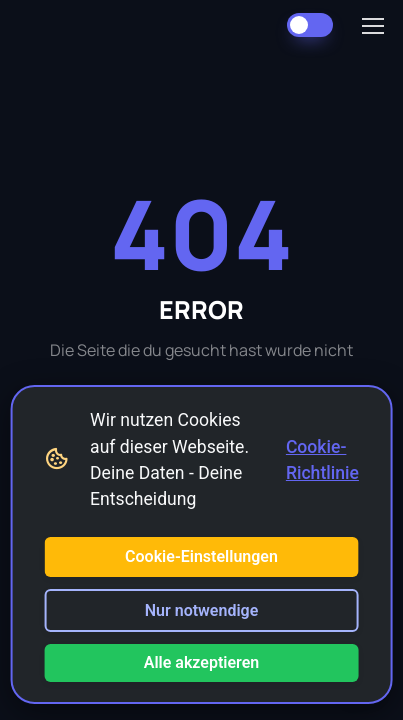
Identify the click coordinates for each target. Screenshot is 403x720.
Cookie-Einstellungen (201, 556)
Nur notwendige (202, 610)
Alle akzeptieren (202, 662)
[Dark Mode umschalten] (310, 25)
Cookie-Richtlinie (322, 460)
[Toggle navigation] (372, 26)
